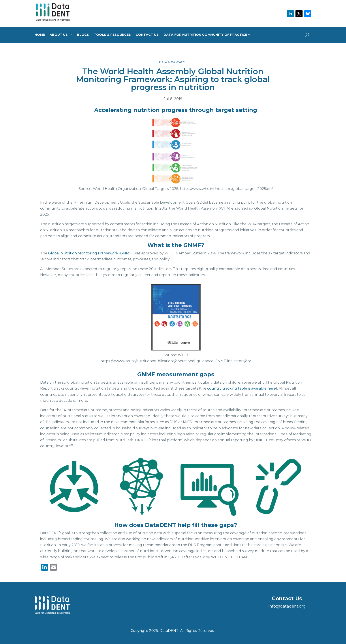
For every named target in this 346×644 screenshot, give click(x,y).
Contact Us (147, 35)
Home (40, 35)
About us (59, 35)
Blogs (83, 35)
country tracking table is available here (242, 388)
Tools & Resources (112, 35)
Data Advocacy (172, 62)
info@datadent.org (287, 606)
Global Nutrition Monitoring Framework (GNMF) (90, 253)
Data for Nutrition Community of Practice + (207, 35)
